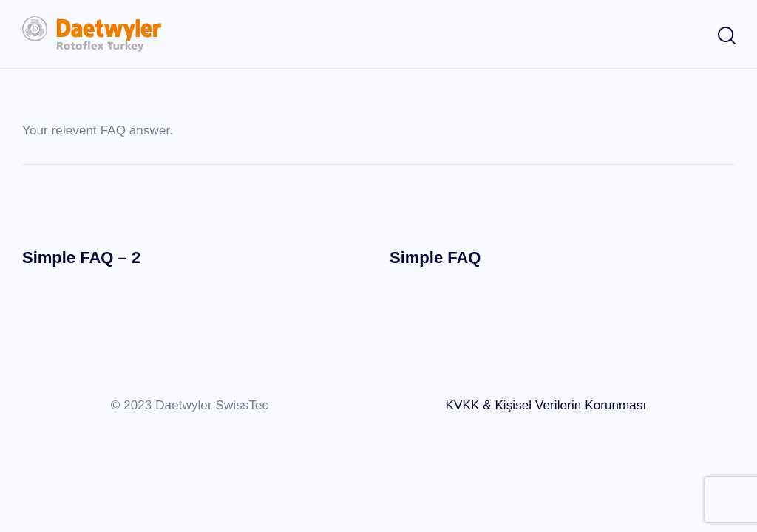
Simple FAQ (435, 258)
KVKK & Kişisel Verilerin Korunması (546, 405)
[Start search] (726, 36)
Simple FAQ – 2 (81, 258)
